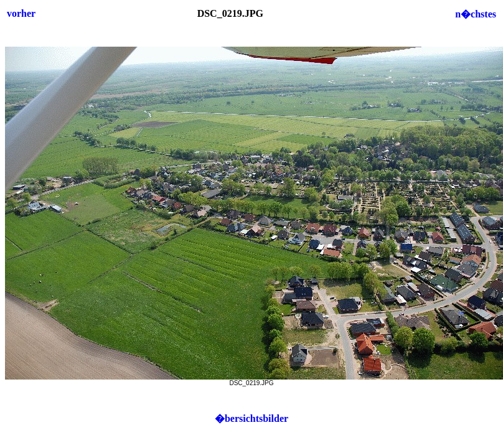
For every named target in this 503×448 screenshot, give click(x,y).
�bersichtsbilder (251, 418)
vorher (21, 13)
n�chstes (476, 14)
